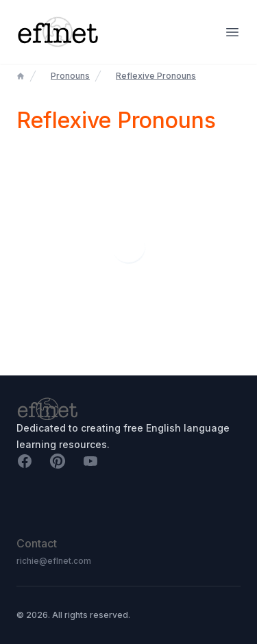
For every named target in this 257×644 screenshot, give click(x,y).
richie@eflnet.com (54, 561)
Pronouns (70, 76)
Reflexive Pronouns (156, 76)
